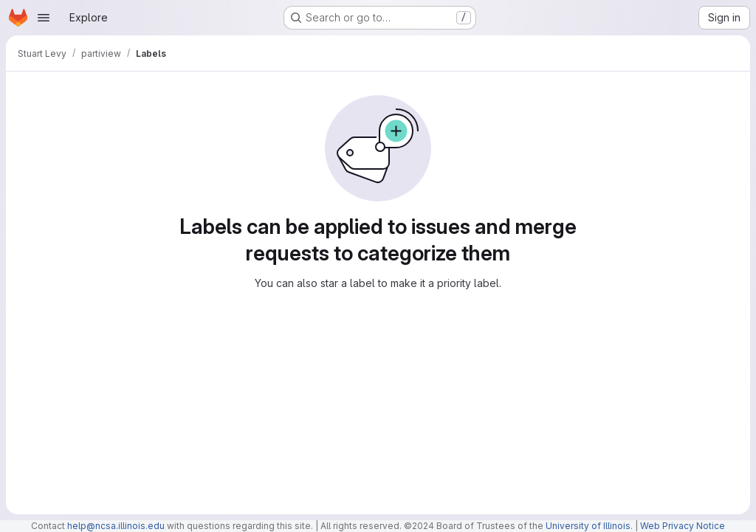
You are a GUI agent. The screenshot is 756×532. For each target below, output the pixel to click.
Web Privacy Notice (683, 526)
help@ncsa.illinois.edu (116, 526)
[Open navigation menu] (44, 18)
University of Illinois (588, 526)
